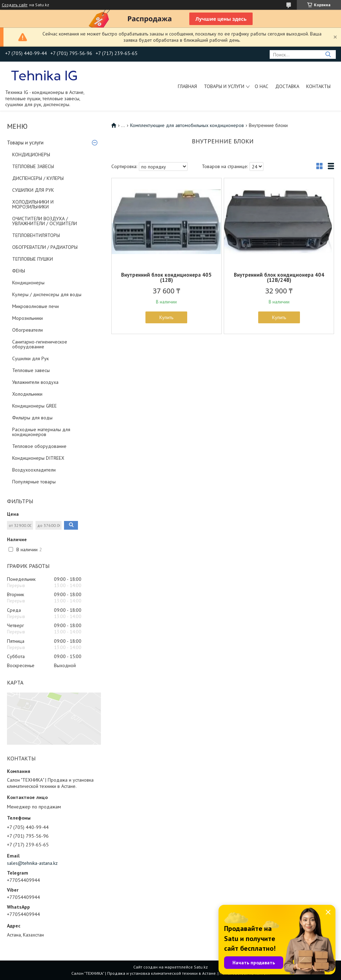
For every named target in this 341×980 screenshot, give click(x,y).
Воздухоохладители (34, 470)
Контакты (318, 86)
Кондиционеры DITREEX (38, 458)
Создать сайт (15, 5)
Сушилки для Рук (30, 358)
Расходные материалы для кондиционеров (41, 432)
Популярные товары (34, 482)
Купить (166, 317)
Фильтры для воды (32, 418)
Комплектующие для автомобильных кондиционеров (187, 125)
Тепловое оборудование (39, 446)
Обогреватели (27, 330)
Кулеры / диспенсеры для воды (47, 294)
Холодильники (27, 394)
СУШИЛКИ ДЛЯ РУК (33, 190)
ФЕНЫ (19, 271)
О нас (261, 86)
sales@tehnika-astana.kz (32, 863)
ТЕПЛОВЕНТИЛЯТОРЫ (36, 235)
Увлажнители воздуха (35, 382)
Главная (187, 86)
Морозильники (27, 318)
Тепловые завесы (31, 370)
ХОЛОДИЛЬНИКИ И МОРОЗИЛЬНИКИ (33, 204)
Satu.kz (201, 967)
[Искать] (328, 54)
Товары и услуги (224, 86)
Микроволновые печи (35, 306)
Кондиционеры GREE (34, 406)
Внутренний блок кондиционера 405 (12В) (166, 277)
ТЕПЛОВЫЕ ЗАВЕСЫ (33, 166)
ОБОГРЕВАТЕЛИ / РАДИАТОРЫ (45, 247)
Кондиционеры (28, 283)
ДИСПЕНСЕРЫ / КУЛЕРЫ (38, 178)
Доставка (287, 86)
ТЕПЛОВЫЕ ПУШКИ (33, 259)
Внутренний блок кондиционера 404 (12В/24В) (279, 277)
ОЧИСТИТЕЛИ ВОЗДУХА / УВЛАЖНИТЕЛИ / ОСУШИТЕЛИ (45, 221)
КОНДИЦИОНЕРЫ (31, 155)
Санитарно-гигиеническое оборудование (40, 344)
